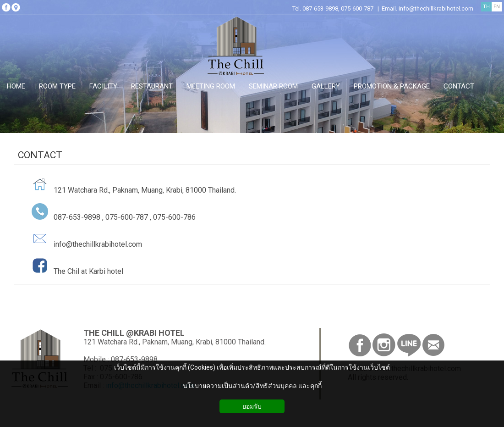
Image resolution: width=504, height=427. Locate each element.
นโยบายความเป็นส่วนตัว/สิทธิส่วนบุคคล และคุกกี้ (252, 386)
